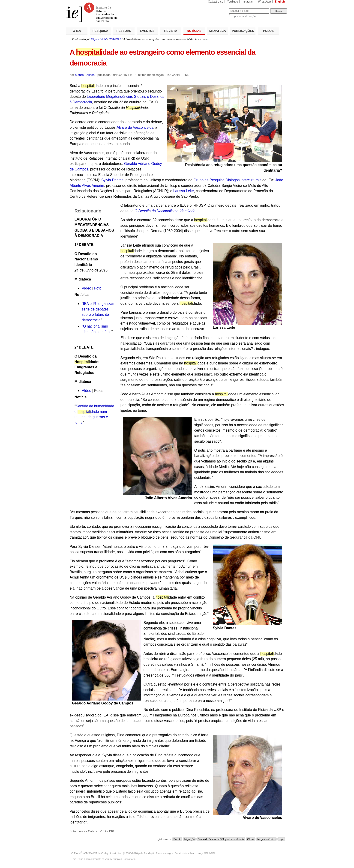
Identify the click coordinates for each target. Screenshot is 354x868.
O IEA (77, 31)
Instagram (248, 2)
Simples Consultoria (124, 859)
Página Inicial (99, 39)
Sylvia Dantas (112, 180)
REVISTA (171, 31)
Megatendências (266, 839)
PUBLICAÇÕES (243, 31)
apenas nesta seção (244, 16)
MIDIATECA (218, 31)
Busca (218, 8)
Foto (98, 288)
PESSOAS (124, 31)
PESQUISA (100, 31)
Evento (177, 839)
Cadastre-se (216, 2)
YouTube (233, 2)
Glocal (251, 839)
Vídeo (86, 288)
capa (281, 839)
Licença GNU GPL (205, 853)
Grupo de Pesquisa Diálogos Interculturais (227, 180)
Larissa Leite (184, 191)
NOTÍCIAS (194, 31)
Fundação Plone (153, 853)
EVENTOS (147, 31)
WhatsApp (264, 2)
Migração (189, 839)
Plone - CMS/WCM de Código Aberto (96, 853)
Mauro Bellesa (85, 75)
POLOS (268, 31)
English (280, 2)
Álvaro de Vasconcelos (135, 127)
